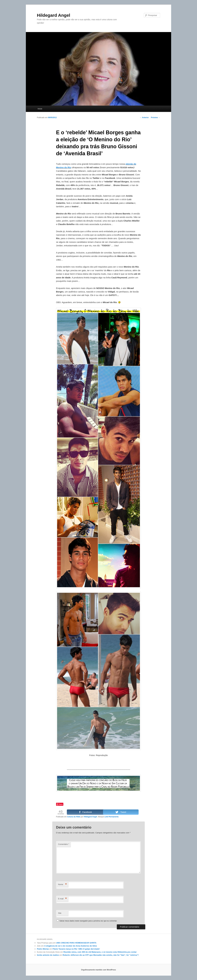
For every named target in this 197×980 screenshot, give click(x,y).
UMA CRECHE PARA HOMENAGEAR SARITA (76, 943)
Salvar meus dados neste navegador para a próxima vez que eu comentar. (88, 921)
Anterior (144, 118)
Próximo (156, 118)
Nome (62, 885)
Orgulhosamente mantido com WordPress (98, 970)
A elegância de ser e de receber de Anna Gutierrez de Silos (71, 946)
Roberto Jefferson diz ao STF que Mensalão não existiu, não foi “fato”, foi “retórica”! (101, 955)
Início (40, 109)
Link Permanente (112, 817)
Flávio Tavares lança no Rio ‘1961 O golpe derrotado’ (76, 949)
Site (60, 913)
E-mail (62, 899)
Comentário (64, 844)
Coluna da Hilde (74, 817)
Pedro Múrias (43, 949)
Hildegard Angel (54, 15)
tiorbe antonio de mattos (48, 955)
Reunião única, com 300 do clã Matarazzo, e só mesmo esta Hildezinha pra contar (100, 952)
